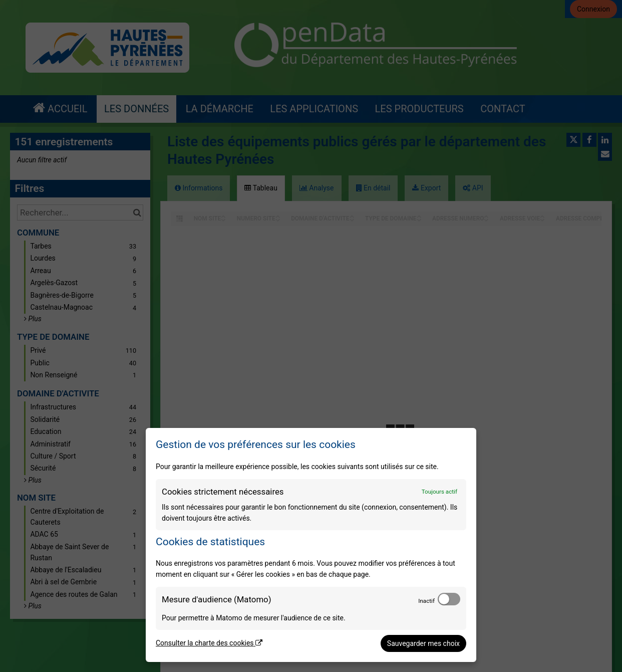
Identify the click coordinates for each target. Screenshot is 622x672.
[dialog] (311, 545)
